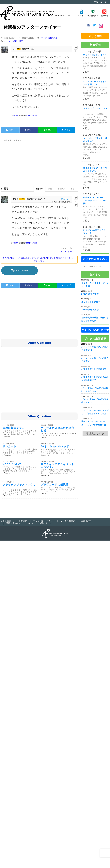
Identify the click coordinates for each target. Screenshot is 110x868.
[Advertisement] (55, 162)
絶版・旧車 (18, 41)
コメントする (66, 248)
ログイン (82, 13)
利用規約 (23, 521)
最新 (50, 189)
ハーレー (8, 41)
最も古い (39, 189)
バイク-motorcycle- (49, 38)
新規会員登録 (93, 13)
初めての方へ (7, 521)
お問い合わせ (45, 523)
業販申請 (104, 13)
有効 (73, 189)
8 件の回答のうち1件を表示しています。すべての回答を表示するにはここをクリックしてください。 (39, 260)
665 (19, 49)
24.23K (22, 199)
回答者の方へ (87, 521)
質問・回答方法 (14, 523)
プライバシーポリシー (44, 521)
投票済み (61, 189)
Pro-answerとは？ (64, 15)
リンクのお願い (68, 521)
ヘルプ (30, 523)
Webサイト (66, 199)
